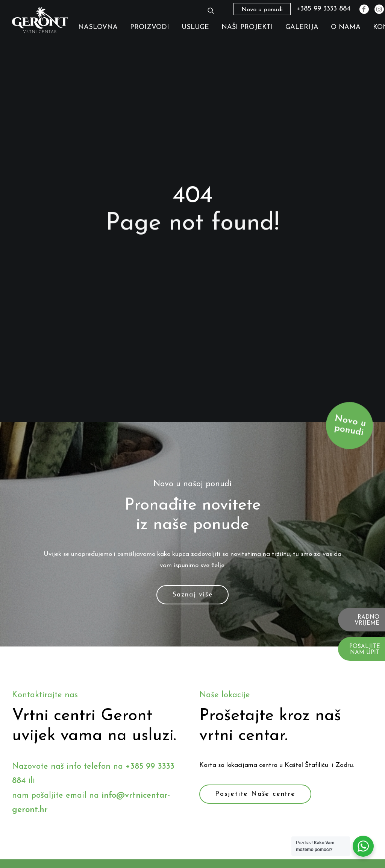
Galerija (302, 27)
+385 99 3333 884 (323, 9)
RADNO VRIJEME (367, 621)
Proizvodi (150, 27)
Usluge (195, 27)
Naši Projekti (247, 27)
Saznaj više (193, 546)
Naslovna (98, 27)
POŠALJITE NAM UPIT (365, 650)
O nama (346, 27)
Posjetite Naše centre (255, 745)
